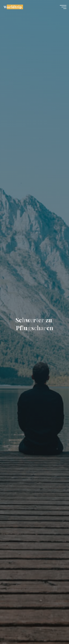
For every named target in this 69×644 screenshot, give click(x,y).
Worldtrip (13, 7)
